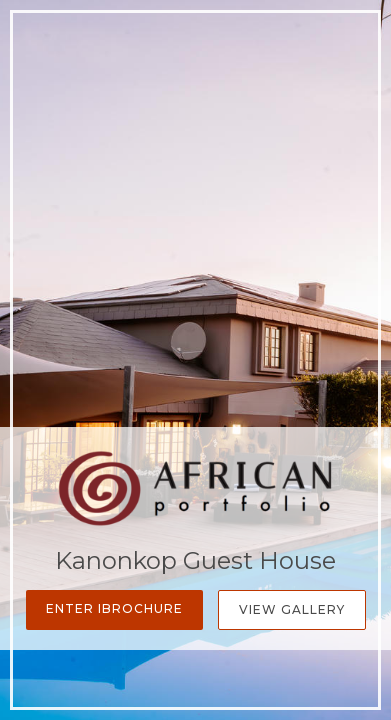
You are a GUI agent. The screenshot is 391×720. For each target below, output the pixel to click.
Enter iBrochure (114, 608)
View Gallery (292, 609)
